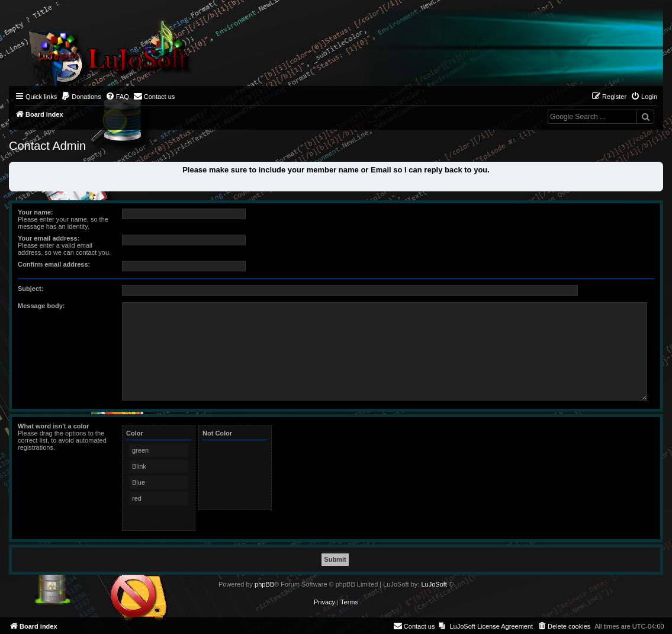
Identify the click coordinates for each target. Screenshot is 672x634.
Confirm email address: (54, 264)
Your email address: (49, 238)
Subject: (30, 289)
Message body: (41, 306)
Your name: (36, 212)
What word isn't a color (54, 426)
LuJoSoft (434, 584)
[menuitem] (81, 97)
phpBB (264, 584)
